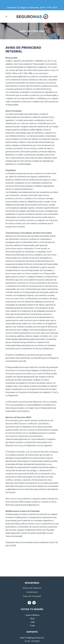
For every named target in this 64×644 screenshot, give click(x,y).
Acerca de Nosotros (32, 588)
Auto (33, 619)
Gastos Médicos (33, 615)
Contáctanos (32, 592)
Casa (33, 626)
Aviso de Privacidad (32, 596)
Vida (33, 622)
